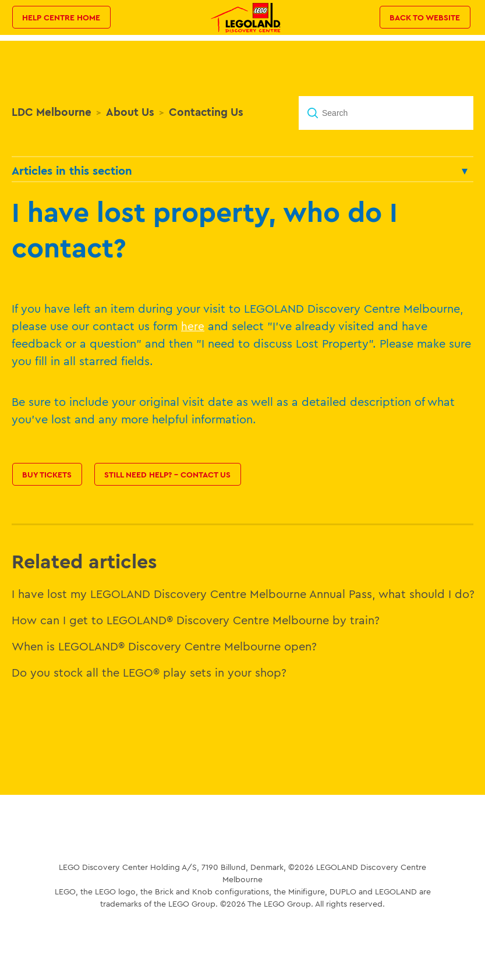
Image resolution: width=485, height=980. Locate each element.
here (193, 326)
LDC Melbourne (52, 112)
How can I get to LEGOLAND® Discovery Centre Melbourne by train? (196, 620)
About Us (130, 112)
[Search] (386, 113)
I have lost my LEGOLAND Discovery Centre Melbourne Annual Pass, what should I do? (243, 594)
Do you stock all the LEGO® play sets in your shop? (149, 672)
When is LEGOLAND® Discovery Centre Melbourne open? (164, 646)
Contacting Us (206, 112)
